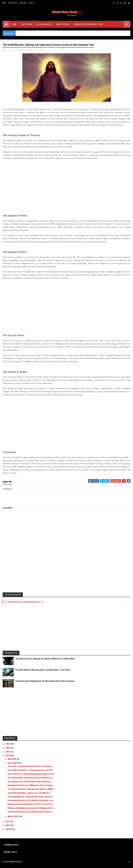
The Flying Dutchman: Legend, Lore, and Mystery (28, 795)
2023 (8, 758)
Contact (31, 3)
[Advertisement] (66, 187)
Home (14, 26)
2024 (8, 754)
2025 (8, 750)
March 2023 (13, 819)
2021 (8, 828)
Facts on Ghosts (44, 26)
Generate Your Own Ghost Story (88, 26)
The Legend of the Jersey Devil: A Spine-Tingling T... (30, 784)
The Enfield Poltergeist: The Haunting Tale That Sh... (31, 773)
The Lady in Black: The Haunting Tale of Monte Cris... (31, 780)
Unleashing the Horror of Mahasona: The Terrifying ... (31, 788)
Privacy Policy (13, 3)
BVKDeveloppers (16, 864)
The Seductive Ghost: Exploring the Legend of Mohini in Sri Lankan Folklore (45, 661)
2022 (8, 824)
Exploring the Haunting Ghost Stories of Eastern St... (31, 807)
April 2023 (13, 765)
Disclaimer (23, 3)
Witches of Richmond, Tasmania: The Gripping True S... (31, 810)
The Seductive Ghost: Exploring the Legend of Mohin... (31, 791)
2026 (8, 746)
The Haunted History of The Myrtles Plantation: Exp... (31, 803)
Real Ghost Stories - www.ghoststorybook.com (24, 604)
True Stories (26, 26)
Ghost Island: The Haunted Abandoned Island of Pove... (32, 776)
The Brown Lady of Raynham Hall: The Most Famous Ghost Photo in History (45, 684)
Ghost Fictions (63, 26)
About (5, 3)
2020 (8, 832)
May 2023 (12, 762)
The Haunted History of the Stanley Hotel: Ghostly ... (31, 814)
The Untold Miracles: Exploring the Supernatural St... (31, 799)
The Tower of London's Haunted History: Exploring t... (31, 769)
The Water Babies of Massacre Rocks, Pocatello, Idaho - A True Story (43, 672)
